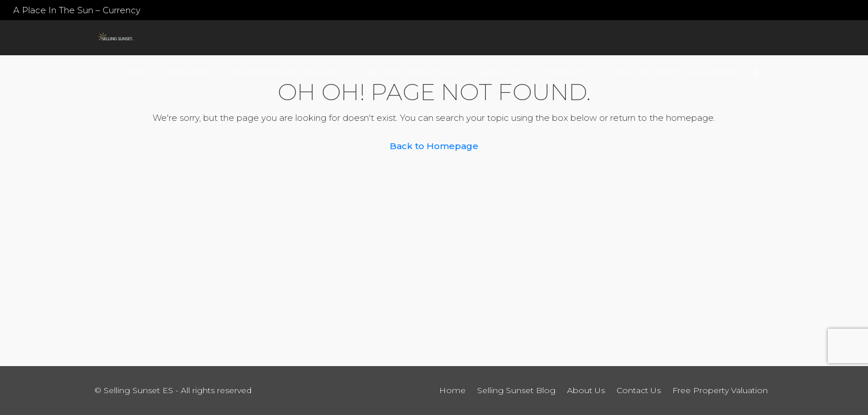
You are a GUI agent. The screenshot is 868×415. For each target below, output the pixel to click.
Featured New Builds (285, 72)
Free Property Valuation (673, 72)
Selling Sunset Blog (413, 72)
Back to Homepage (434, 146)
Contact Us (567, 72)
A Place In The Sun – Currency (77, 10)
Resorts (188, 72)
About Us (502, 72)
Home (137, 72)
